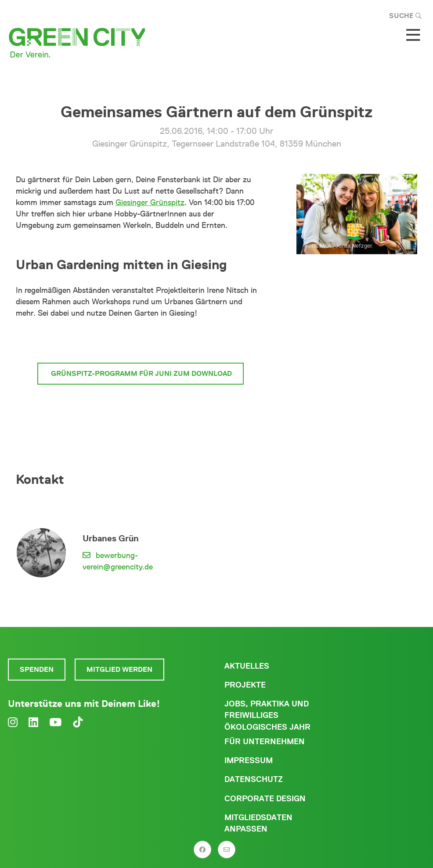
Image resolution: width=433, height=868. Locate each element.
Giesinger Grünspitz (150, 202)
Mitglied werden (119, 669)
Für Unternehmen (265, 742)
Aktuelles (247, 666)
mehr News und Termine (141, 406)
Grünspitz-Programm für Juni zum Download (141, 373)
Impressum (249, 760)
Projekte (245, 685)
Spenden (37, 669)
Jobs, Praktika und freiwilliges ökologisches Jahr (267, 715)
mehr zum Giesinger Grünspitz (140, 340)
